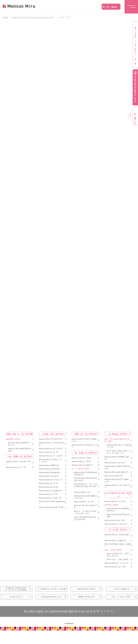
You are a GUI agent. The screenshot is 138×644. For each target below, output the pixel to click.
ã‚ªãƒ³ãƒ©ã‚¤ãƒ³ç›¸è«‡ (51, 608)
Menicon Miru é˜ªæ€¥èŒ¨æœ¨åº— (117, 460)
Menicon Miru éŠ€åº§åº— (50, 468)
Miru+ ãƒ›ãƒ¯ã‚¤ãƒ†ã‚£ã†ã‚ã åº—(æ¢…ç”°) (118, 455)
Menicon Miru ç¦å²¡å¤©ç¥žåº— (117, 538)
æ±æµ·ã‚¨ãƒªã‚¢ (85, 455)
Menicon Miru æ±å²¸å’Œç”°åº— (117, 489)
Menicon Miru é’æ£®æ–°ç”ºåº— (18, 465)
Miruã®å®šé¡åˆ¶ (135, 46)
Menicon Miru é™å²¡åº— (82, 464)
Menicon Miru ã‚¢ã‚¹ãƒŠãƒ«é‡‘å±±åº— (85, 499)
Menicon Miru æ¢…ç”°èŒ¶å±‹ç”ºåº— (119, 449)
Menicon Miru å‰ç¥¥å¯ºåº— (51, 493)
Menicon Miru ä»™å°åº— (17, 470)
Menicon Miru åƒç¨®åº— (84, 504)
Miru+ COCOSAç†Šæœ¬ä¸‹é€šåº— (118, 548)
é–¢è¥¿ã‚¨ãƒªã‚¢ (118, 436)
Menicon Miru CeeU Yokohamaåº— (52, 505)
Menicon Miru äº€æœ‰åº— (50, 475)
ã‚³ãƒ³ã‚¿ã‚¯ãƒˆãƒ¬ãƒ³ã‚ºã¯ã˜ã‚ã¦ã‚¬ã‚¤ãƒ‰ (16, 593)
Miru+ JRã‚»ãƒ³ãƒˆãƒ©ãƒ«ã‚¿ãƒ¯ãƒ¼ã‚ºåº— (85, 521)
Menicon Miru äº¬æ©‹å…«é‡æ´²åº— (50, 463)
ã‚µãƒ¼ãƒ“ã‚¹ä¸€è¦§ (87, 593)
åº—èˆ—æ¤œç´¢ (110, 7)
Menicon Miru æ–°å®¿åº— (49, 490)
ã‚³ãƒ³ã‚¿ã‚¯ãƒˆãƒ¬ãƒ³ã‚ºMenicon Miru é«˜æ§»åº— (34, 17)
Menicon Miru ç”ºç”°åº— (49, 497)
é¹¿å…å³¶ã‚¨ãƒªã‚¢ (113, 553)
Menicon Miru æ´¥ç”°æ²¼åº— (51, 451)
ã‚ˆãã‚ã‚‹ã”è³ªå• (122, 608)
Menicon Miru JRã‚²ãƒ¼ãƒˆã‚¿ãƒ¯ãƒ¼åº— (85, 482)
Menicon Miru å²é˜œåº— (82, 460)
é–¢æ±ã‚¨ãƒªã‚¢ (53, 436)
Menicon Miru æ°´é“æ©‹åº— (51, 458)
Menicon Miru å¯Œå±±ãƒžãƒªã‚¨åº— (84, 443)
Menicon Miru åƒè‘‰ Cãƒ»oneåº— (52, 446)
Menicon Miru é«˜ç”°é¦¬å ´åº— (51, 482)
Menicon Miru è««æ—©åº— (116, 569)
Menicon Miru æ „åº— (83, 495)
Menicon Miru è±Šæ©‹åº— (83, 468)
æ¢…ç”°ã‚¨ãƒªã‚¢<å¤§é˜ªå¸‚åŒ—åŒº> (117, 443)
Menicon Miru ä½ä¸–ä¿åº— (117, 566)
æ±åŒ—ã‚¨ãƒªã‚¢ (20, 459)
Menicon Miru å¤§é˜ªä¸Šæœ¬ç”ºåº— (117, 483)
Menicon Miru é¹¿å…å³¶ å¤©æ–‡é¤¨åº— (118, 557)
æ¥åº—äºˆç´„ (16, 608)
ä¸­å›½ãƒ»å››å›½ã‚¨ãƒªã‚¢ (118, 497)
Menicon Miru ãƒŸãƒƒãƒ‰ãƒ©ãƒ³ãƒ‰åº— (85, 476)
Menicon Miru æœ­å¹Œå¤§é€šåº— (20, 452)
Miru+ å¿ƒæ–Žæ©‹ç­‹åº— (114, 478)
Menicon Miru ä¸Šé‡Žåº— (50, 471)
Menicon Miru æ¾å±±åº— (116, 526)
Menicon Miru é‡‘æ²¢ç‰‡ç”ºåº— (85, 449)
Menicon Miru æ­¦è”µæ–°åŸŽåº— (51, 511)
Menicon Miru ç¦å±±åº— (116, 504)
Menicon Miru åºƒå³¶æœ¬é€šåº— (118, 518)
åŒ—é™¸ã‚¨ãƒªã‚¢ (85, 436)
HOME (5, 17)
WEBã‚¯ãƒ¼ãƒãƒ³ (87, 608)
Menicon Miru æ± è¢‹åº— (50, 479)
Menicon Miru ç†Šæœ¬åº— (116, 543)
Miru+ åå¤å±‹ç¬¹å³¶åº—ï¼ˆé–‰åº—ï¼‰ (85, 515)
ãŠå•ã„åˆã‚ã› (120, 626)
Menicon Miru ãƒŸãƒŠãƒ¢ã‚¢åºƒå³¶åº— (118, 512)
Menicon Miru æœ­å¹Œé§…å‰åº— (20, 446)
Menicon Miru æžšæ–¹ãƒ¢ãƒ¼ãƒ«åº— (117, 470)
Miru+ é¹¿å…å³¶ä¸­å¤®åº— (118, 562)
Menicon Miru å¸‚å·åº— (49, 455)
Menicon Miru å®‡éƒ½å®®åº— (51, 442)
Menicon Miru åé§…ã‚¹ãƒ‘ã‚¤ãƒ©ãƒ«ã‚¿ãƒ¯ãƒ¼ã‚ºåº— (85, 489)
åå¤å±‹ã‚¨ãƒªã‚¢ (81, 471)
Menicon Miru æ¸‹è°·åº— (49, 486)
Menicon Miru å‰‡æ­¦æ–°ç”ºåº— (86, 509)
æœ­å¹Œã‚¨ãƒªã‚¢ (13, 442)
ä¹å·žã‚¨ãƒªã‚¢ (118, 532)
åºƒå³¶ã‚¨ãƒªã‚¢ (111, 507)
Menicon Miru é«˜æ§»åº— (115, 465)
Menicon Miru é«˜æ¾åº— (115, 523)
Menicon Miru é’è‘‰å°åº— (51, 500)
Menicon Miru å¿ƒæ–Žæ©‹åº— (117, 475)
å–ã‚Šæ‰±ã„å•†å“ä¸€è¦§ (51, 595)
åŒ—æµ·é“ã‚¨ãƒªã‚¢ (20, 436)
